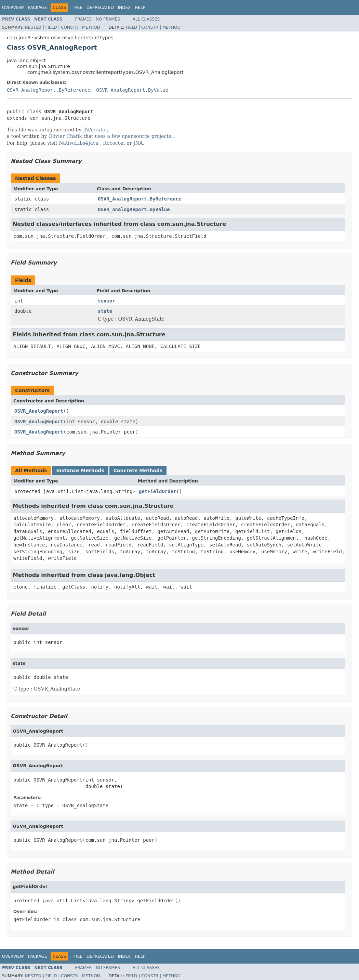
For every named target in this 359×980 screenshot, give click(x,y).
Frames (84, 19)
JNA (138, 143)
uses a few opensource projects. (134, 136)
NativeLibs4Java (79, 143)
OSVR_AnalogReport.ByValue (132, 90)
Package (37, 8)
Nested (33, 27)
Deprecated (100, 8)
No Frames (108, 19)
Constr (69, 27)
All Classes (146, 19)
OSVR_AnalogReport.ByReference (49, 90)
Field (51, 27)
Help (140, 8)
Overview (13, 8)
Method (91, 27)
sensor (107, 301)
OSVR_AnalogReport (39, 411)
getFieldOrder (158, 491)
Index (124, 8)
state (105, 311)
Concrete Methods (138, 470)
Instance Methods (80, 470)
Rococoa (114, 143)
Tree (77, 8)
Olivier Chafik (65, 136)
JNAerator (95, 130)
